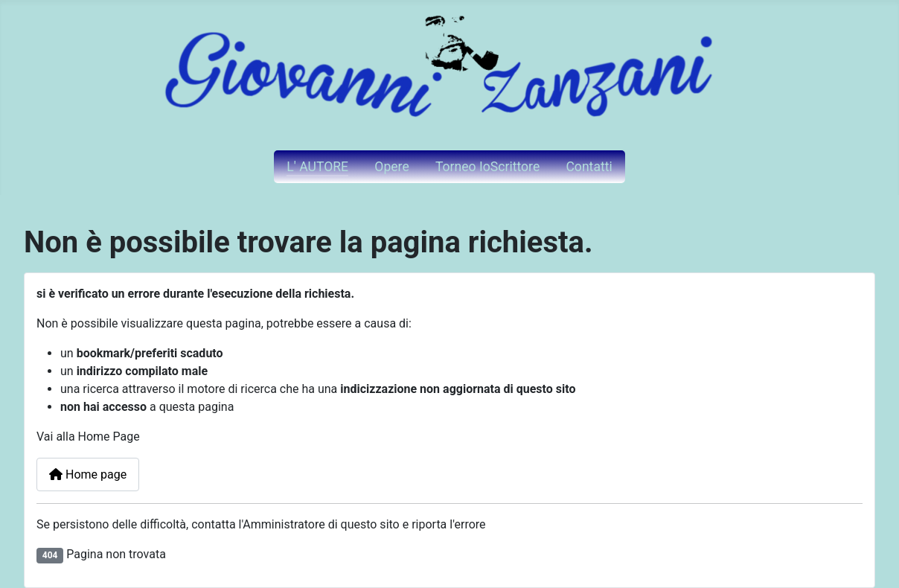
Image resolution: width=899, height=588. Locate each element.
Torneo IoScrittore (487, 167)
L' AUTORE (317, 167)
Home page (88, 474)
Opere (391, 167)
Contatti (589, 167)
